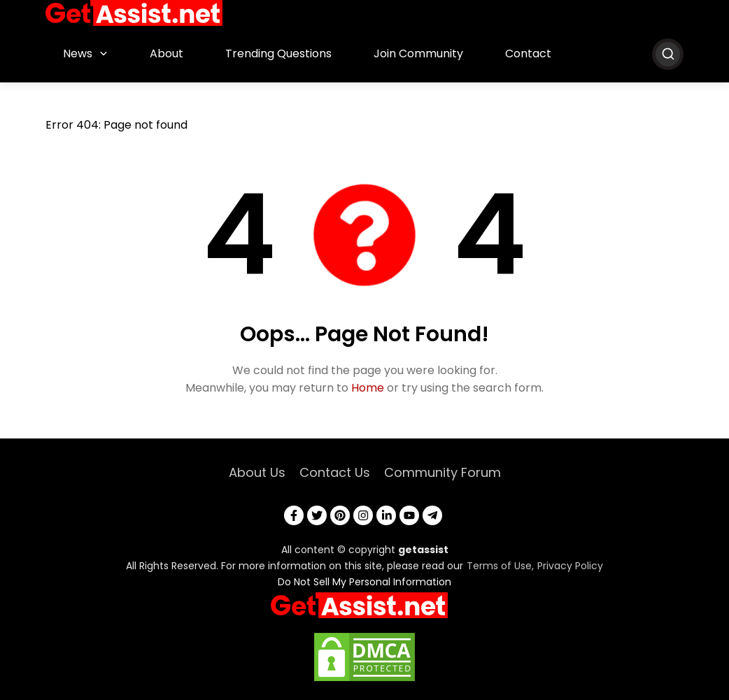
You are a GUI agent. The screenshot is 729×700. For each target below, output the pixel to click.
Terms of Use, (500, 566)
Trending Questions (278, 53)
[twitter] (317, 515)
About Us (257, 472)
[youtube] (409, 515)
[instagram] (363, 515)
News (78, 53)
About (167, 53)
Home (368, 388)
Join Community (418, 53)
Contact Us (335, 472)
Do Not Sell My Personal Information (364, 582)
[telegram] (432, 515)
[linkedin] (386, 515)
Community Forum (443, 472)
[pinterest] (340, 515)
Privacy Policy (570, 566)
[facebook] (294, 515)
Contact (528, 53)
